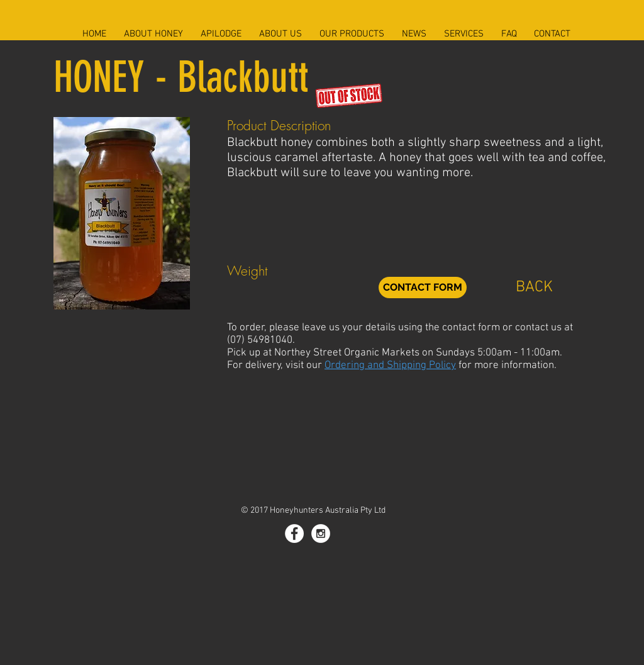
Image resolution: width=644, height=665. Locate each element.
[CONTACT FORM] (423, 288)
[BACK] (534, 288)
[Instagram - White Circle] (321, 534)
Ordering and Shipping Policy (390, 366)
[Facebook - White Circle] (294, 534)
